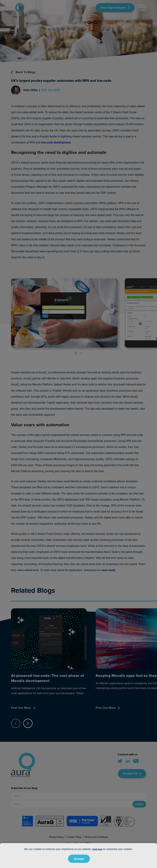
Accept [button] (79, 859)
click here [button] (97, 849)
